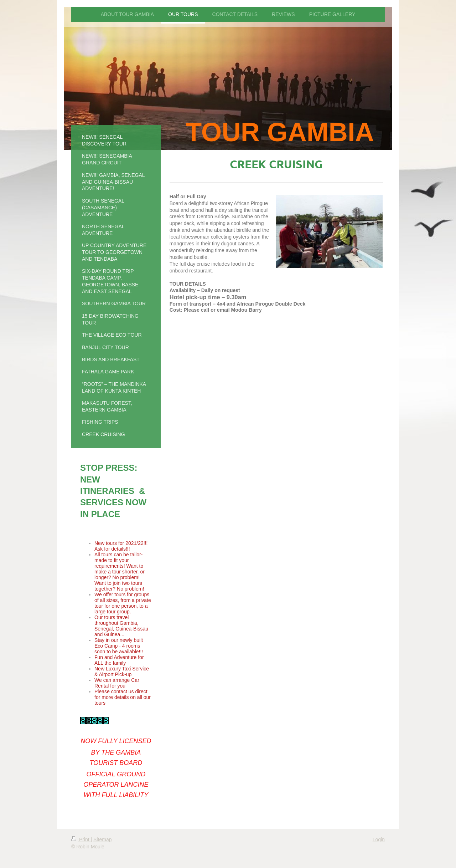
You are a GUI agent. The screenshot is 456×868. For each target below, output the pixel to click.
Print (81, 839)
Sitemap (102, 839)
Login (379, 839)
